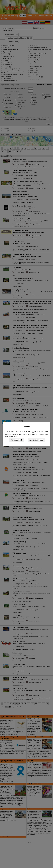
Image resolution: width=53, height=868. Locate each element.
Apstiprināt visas (36, 440)
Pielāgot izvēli (17, 440)
